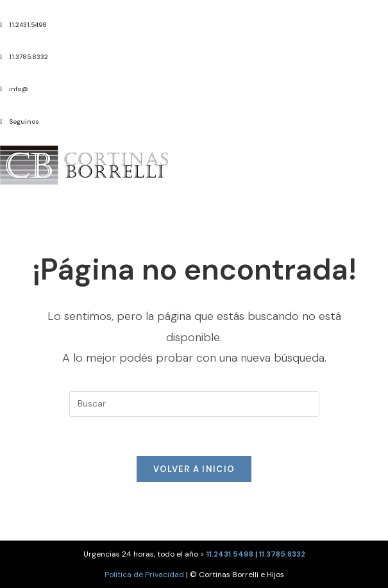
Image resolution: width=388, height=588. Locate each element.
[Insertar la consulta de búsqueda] (194, 404)
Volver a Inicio (194, 469)
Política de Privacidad (144, 575)
